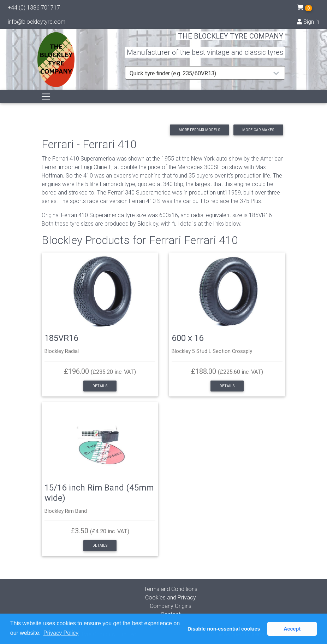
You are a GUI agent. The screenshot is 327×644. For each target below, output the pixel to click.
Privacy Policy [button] (61, 633)
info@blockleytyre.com (37, 23)
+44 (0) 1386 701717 (34, 9)
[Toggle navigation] (46, 105)
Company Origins (171, 606)
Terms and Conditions (171, 589)
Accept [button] (292, 629)
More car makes (258, 130)
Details (100, 386)
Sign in (308, 23)
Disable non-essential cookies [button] (224, 629)
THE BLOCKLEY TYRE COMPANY (231, 40)
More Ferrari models (199, 130)
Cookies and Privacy (171, 597)
